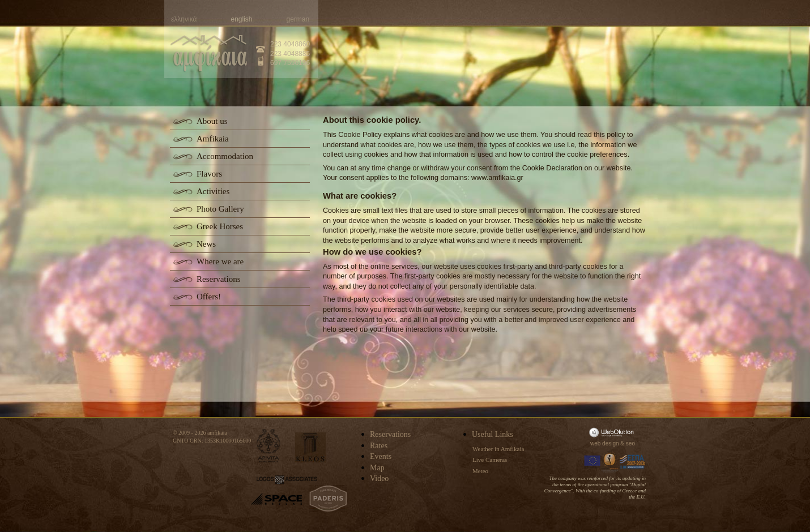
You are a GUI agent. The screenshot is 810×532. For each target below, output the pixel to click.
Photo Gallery (220, 209)
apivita (269, 446)
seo (630, 443)
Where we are (220, 261)
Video (379, 479)
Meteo (480, 471)
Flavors (209, 174)
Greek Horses (220, 226)
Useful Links (493, 434)
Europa (592, 462)
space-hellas (276, 499)
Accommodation (225, 156)
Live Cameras (490, 460)
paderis (328, 499)
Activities (213, 191)
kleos (310, 447)
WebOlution (613, 432)
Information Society (611, 462)
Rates (379, 446)
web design (605, 443)
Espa (633, 462)
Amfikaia (213, 139)
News (206, 244)
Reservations (218, 279)
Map (377, 468)
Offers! (209, 297)
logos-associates (287, 480)
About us (212, 121)
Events (381, 456)
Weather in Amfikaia (498, 449)
